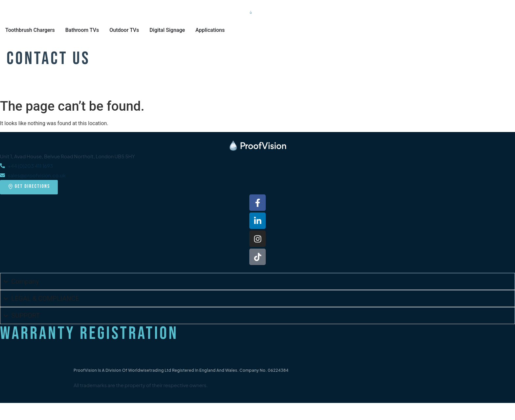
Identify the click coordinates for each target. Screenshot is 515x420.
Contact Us (48, 59)
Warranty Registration (89, 333)
